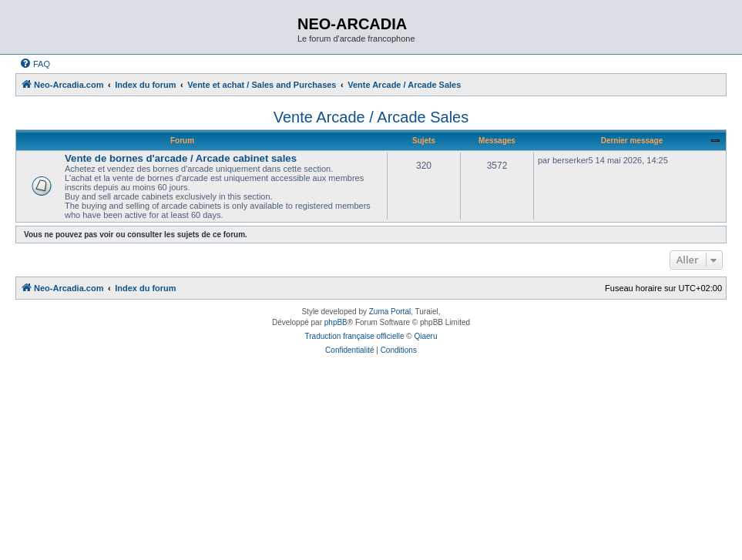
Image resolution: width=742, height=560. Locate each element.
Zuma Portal (390, 312)
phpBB (336, 322)
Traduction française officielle (355, 336)
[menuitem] (35, 64)
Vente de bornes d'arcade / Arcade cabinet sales (181, 158)
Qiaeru (425, 336)
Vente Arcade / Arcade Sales (371, 117)
